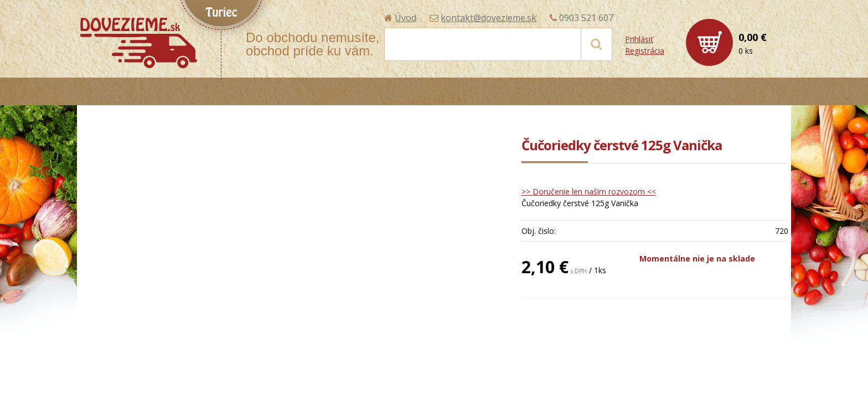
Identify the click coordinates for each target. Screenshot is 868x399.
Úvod (405, 18)
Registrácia (645, 51)
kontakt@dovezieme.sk (489, 18)
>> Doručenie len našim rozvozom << (589, 191)
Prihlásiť (639, 39)
